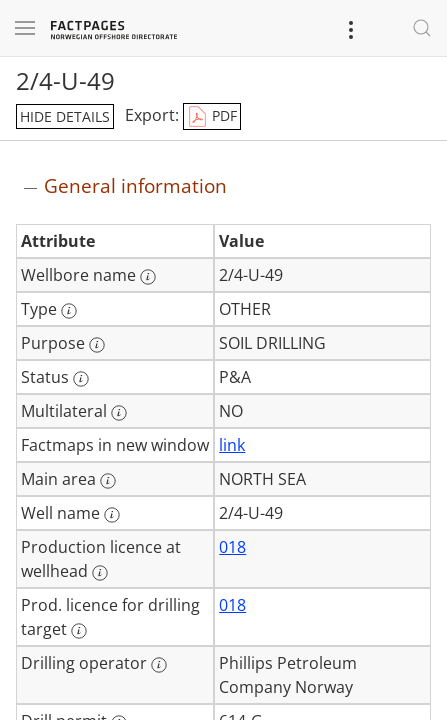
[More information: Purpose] (97, 345)
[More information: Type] (69, 311)
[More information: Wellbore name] (148, 277)
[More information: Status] (81, 379)
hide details (65, 116)
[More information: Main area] (108, 481)
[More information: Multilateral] (119, 413)
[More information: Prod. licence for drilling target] (79, 631)
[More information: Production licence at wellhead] (100, 573)
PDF (212, 117)
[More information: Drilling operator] (159, 665)
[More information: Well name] (112, 515)
